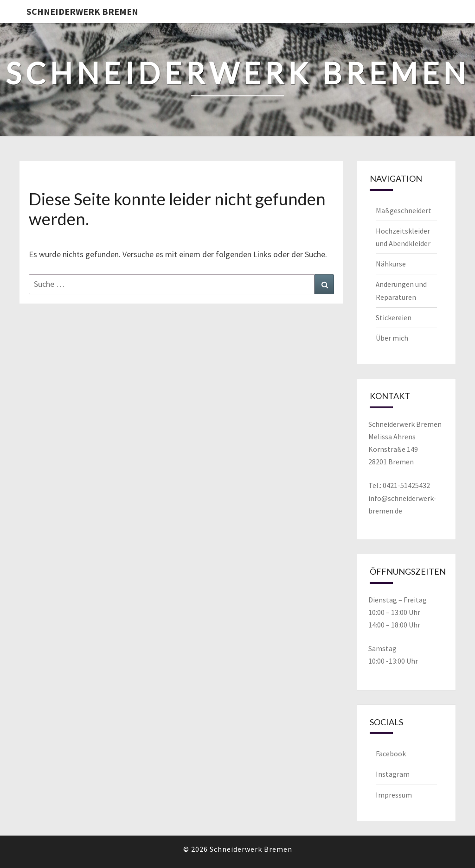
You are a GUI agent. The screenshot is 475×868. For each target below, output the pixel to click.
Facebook (391, 754)
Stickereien (394, 317)
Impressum (394, 795)
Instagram (393, 774)
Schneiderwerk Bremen (82, 11)
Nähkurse (391, 264)
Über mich (392, 338)
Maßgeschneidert (404, 210)
